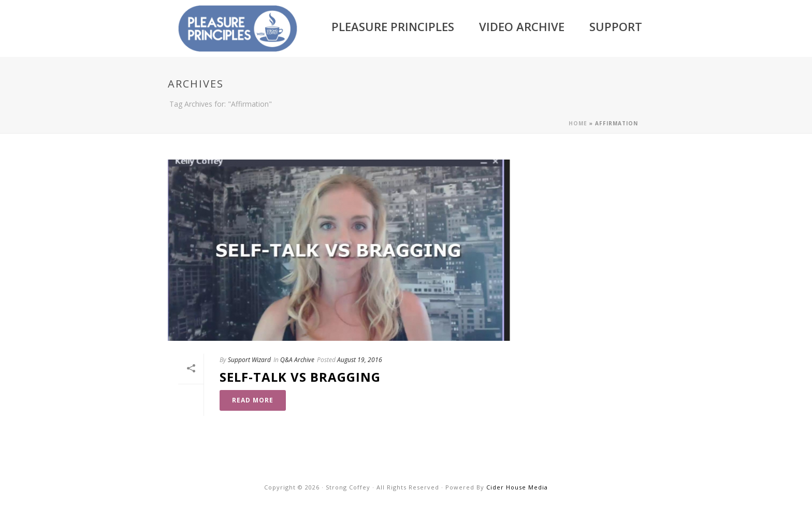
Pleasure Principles (393, 26)
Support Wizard (249, 360)
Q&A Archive (297, 360)
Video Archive (522, 26)
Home (578, 123)
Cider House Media (517, 487)
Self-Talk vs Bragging (300, 377)
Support (616, 26)
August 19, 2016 (360, 360)
